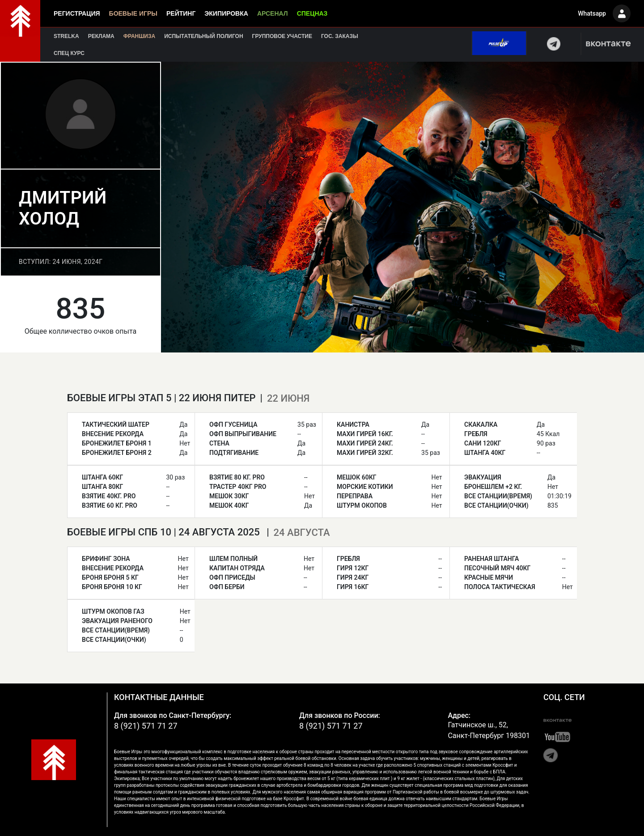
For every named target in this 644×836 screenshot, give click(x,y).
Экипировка (226, 13)
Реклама (101, 36)
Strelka (66, 36)
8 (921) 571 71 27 (146, 726)
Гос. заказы (340, 36)
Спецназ (312, 13)
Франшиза (139, 36)
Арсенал (273, 13)
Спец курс (69, 53)
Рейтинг (181, 13)
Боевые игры (133, 13)
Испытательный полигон (203, 36)
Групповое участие (282, 36)
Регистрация (77, 13)
